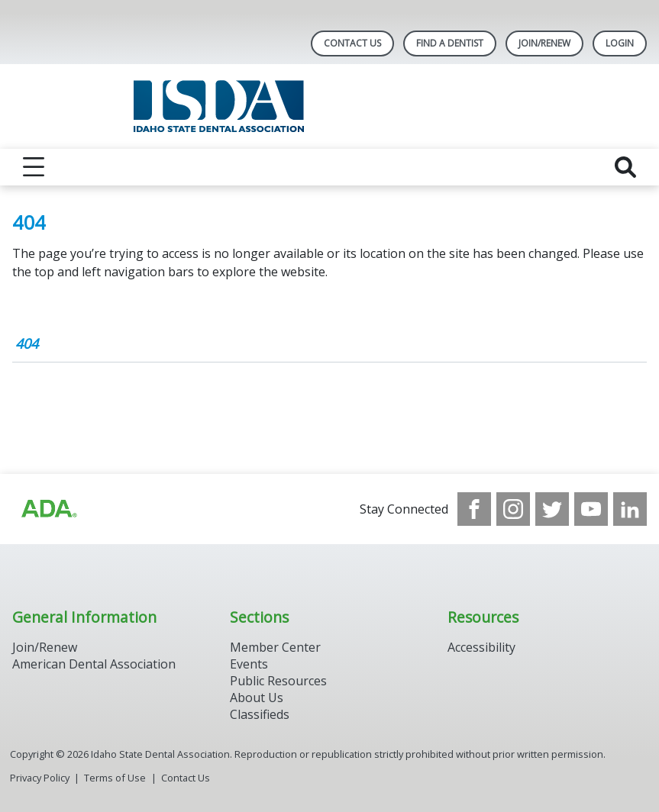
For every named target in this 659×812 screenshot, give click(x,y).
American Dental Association (94, 664)
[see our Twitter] (552, 509)
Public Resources (278, 681)
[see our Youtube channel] (591, 509)
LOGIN (620, 43)
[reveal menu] (34, 167)
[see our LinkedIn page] (630, 509)
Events (249, 664)
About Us (257, 698)
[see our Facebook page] (474, 509)
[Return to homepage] (329, 106)
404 (27, 343)
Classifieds (260, 714)
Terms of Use (115, 778)
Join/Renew (544, 43)
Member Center (275, 647)
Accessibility (481, 647)
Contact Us (352, 43)
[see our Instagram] (513, 509)
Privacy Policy (40, 778)
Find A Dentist (450, 43)
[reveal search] (625, 167)
